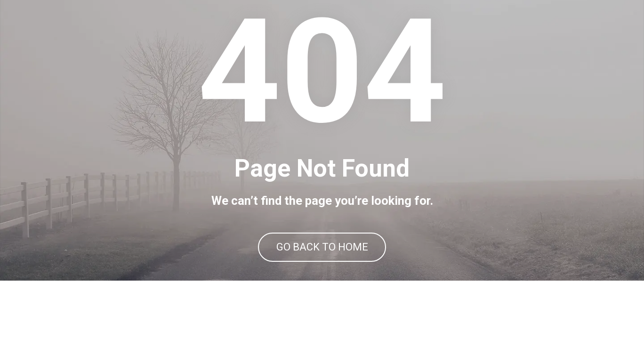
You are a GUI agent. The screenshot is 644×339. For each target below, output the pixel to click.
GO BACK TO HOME (322, 277)
